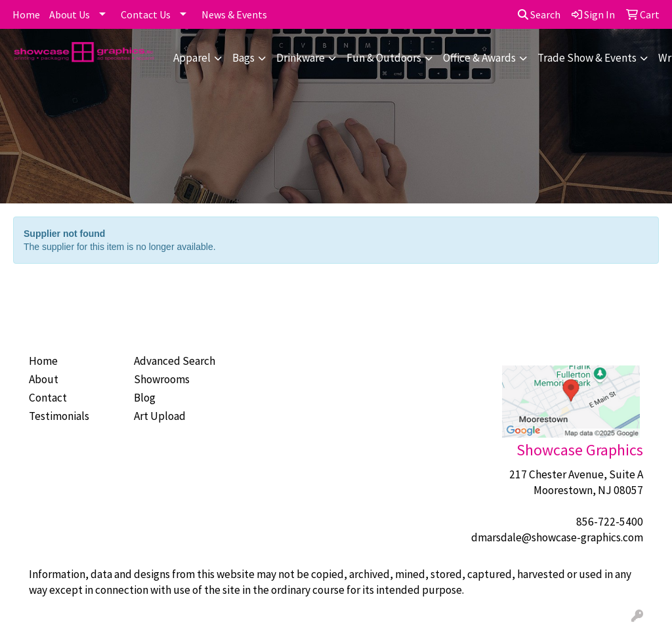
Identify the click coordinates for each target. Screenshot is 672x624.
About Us (70, 14)
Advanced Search (175, 361)
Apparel (192, 58)
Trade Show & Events (587, 58)
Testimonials (59, 416)
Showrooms (162, 379)
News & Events (234, 14)
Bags (243, 58)
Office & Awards (479, 58)
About (44, 379)
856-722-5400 (610, 522)
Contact (48, 398)
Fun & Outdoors (384, 58)
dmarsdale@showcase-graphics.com (557, 537)
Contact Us (146, 14)
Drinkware (301, 58)
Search (539, 14)
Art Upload (160, 416)
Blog (145, 398)
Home (26, 14)
